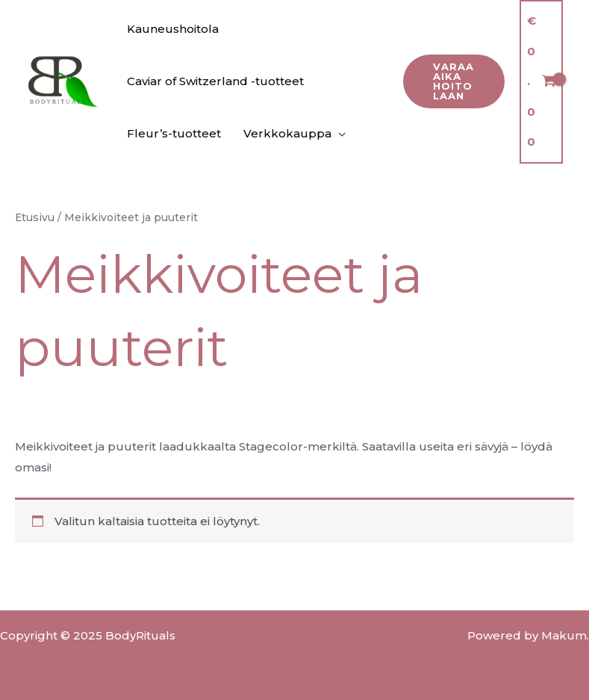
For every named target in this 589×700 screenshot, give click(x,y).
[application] (339, 134)
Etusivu (35, 217)
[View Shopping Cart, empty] (541, 82)
